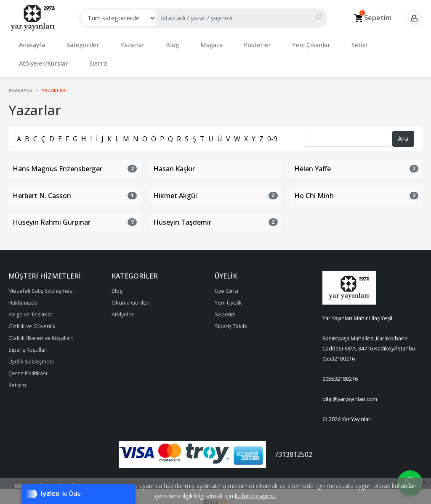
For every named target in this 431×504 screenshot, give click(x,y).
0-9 (272, 130)
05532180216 (339, 350)
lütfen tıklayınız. (255, 496)
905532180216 (340, 370)
